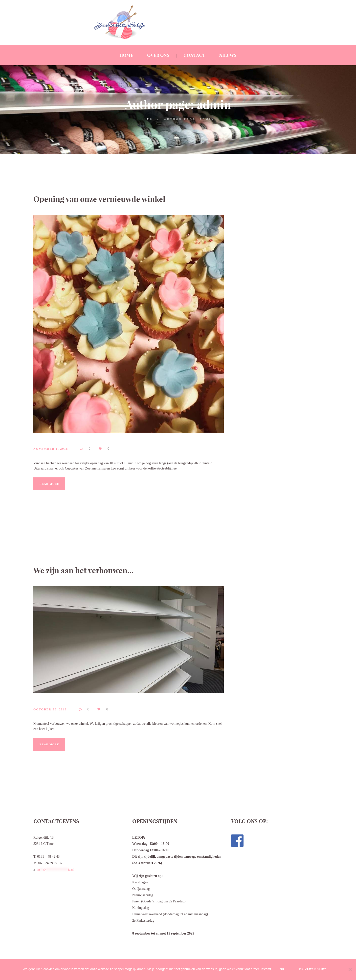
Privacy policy (316, 970)
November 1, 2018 (56, 449)
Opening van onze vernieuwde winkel (120, 198)
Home (147, 119)
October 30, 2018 (55, 710)
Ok (278, 970)
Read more (54, 484)
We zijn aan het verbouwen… (100, 570)
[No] (350, 970)
